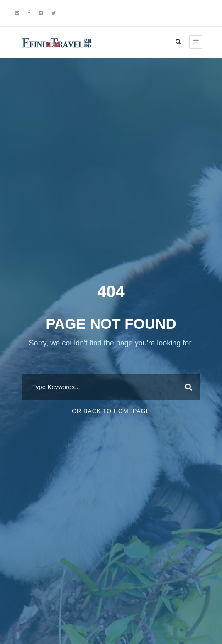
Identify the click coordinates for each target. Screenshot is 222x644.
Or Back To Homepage (111, 411)
